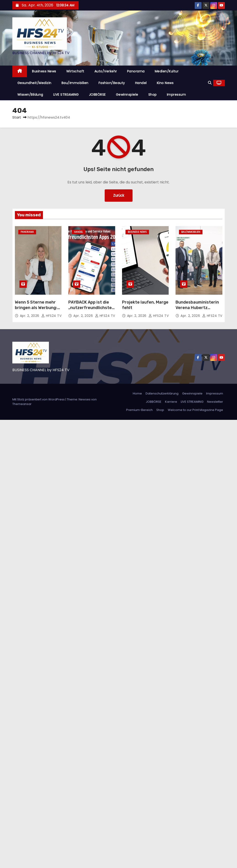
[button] (210, 83)
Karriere (171, 402)
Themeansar (22, 404)
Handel (141, 83)
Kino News (165, 83)
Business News (44, 71)
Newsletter (215, 402)
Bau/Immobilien (75, 83)
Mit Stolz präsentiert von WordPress (39, 399)
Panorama (136, 71)
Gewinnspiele (127, 95)
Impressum (176, 95)
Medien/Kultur (167, 71)
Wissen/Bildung (30, 95)
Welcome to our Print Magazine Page (195, 410)
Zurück (119, 195)
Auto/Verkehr (106, 71)
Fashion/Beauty (112, 83)
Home (137, 393)
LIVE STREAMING (66, 95)
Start (17, 117)
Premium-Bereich (139, 410)
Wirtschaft (75, 71)
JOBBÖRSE (97, 95)
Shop (153, 95)
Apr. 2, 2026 (30, 316)
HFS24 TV (51, 316)
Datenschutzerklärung (162, 393)
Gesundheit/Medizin (34, 83)
